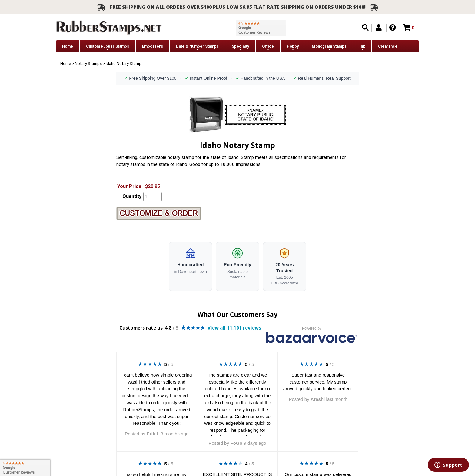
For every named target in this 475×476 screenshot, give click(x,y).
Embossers (153, 46)
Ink (362, 48)
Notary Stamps (88, 63)
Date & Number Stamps (197, 48)
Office (268, 48)
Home (68, 46)
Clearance (388, 46)
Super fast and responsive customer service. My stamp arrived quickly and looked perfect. (318, 382)
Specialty (240, 48)
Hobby (293, 48)
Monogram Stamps (329, 48)
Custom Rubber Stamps (108, 48)
